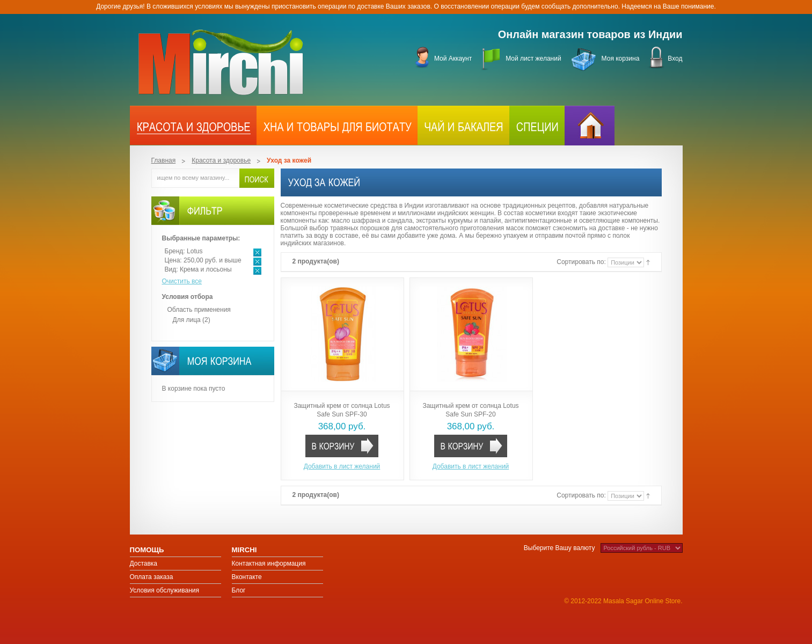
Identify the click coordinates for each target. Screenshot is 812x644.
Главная (164, 160)
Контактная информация (269, 563)
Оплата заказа (152, 577)
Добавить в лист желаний (342, 466)
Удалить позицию (257, 253)
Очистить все (182, 281)
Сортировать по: (582, 262)
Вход (675, 58)
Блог (239, 590)
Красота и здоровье (221, 160)
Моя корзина (621, 58)
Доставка (144, 563)
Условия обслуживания (165, 590)
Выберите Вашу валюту (559, 548)
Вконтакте (247, 577)
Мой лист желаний (533, 58)
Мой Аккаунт (453, 58)
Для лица (187, 320)
